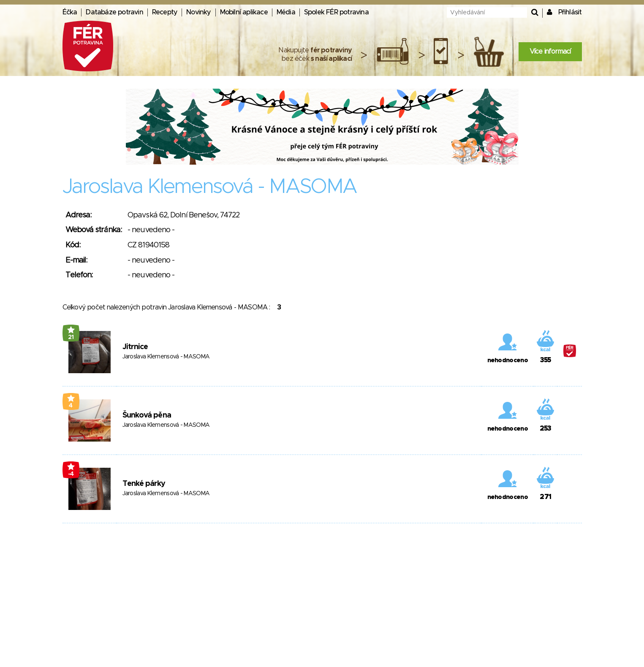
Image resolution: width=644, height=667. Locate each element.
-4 (71, 474)
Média (286, 12)
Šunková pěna (147, 415)
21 (71, 337)
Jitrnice (135, 347)
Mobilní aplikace (244, 12)
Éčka (70, 12)
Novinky (198, 12)
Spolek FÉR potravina (336, 12)
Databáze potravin (114, 12)
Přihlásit (570, 12)
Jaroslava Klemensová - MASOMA (166, 357)
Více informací (550, 52)
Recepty (165, 12)
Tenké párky (144, 484)
